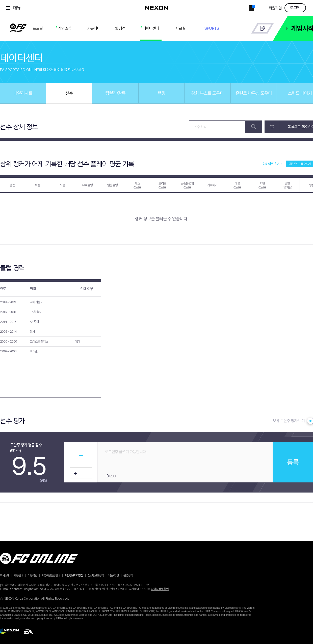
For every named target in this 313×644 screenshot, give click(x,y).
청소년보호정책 (96, 575)
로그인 (295, 8)
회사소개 (5, 575)
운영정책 (128, 575)
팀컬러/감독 (115, 93)
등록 (293, 462)
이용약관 (32, 575)
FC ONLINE (18, 27)
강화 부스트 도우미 (207, 93)
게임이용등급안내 (51, 575)
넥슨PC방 (113, 575)
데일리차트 (23, 93)
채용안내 (18, 575)
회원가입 (275, 8)
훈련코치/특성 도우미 (254, 93)
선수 (69, 93)
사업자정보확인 (160, 589)
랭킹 (162, 93)
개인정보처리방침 (74, 575)
